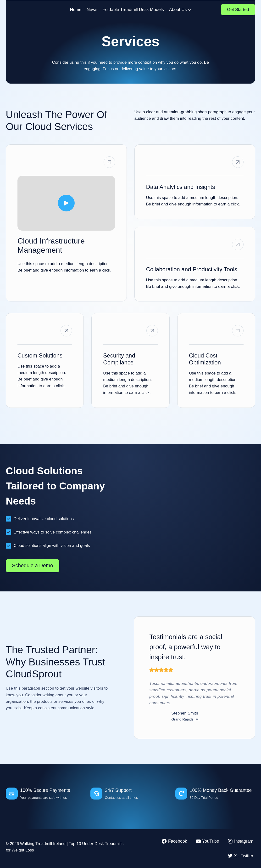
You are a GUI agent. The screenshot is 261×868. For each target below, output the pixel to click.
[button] (66, 203)
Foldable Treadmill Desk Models (133, 10)
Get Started (238, 10)
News (92, 10)
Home (76, 10)
